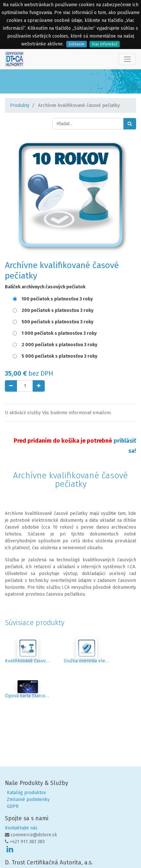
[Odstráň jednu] (11, 386)
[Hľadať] (130, 124)
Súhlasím (77, 44)
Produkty (20, 105)
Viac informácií (105, 44)
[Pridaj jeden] (39, 386)
